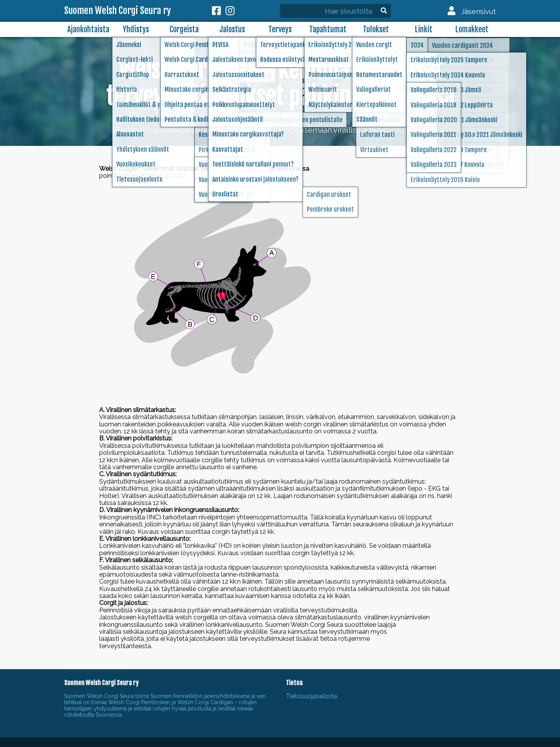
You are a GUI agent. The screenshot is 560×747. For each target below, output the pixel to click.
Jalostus (232, 29)
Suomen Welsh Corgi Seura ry (117, 11)
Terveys (280, 29)
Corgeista (184, 29)
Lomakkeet (472, 29)
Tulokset (376, 29)
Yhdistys (136, 29)
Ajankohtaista (88, 29)
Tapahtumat (328, 29)
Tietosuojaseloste (311, 696)
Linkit (424, 29)
